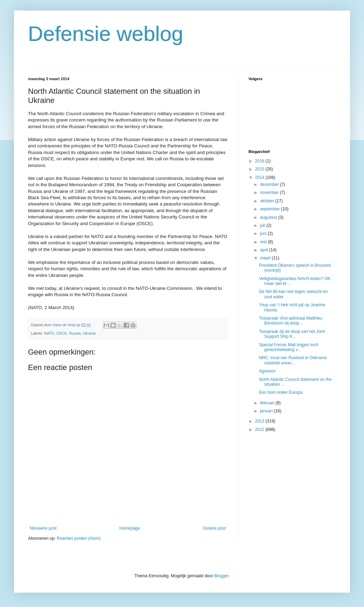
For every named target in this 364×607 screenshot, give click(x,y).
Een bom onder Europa (281, 392)
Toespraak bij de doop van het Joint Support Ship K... (292, 334)
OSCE (62, 333)
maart (266, 258)
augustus (269, 217)
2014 (260, 177)
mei (264, 242)
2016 (260, 161)
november (270, 193)
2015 (260, 169)
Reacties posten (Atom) (79, 538)
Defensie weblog (106, 34)
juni (264, 233)
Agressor (267, 371)
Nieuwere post (43, 528)
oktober (268, 201)
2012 (260, 430)
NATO (49, 333)
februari (268, 403)
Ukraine (89, 333)
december (270, 184)
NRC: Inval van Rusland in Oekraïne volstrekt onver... (293, 360)
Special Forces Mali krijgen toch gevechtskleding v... (289, 347)
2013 (260, 421)
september (271, 209)
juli (263, 225)
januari (267, 411)
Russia (75, 333)
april (265, 250)
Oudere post (214, 528)
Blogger (221, 576)
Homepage (130, 528)
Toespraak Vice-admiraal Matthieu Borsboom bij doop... (291, 321)
